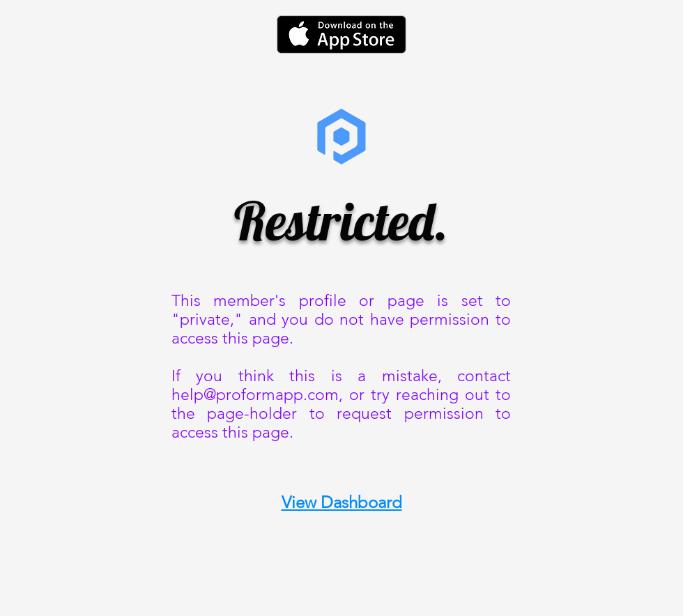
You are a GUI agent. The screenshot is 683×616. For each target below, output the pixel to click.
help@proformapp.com (255, 395)
